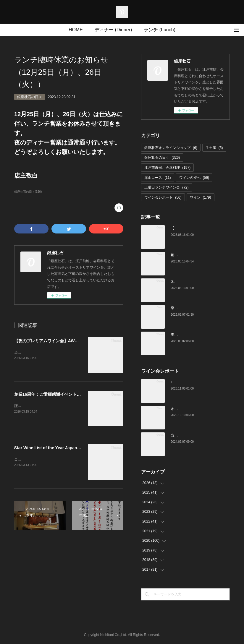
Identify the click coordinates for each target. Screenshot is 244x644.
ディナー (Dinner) (113, 30)
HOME (76, 30)
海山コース (157, 178)
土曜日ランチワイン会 (166, 187)
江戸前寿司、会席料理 (167, 168)
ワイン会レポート (163, 197)
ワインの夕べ (194, 178)
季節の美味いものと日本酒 (192, 335)
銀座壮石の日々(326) (28, 192)
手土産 (214, 148)
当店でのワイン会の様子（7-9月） (198, 435)
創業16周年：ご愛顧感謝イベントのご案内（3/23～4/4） (67, 394)
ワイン (201, 197)
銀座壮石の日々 (30, 97)
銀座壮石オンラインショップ (171, 148)
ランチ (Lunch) (160, 30)
